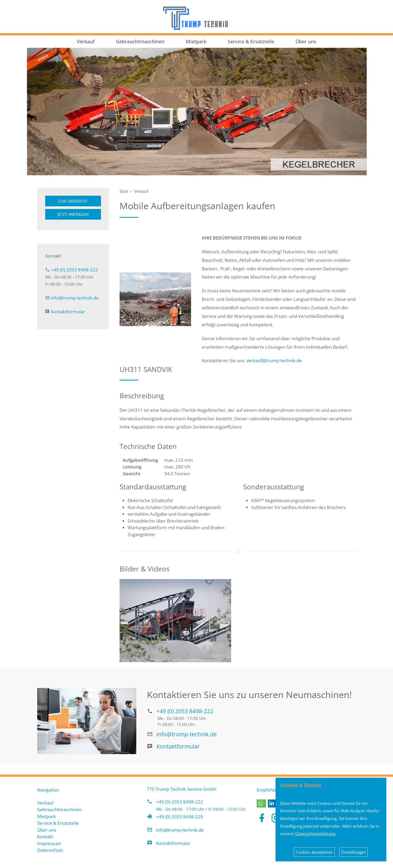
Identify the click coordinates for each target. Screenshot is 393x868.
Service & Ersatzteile (251, 41)
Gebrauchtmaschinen (140, 41)
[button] (261, 803)
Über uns (306, 41)
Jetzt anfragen (73, 214)
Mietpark (196, 41)
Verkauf (86, 41)
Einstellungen (354, 852)
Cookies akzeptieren (314, 852)
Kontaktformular (68, 312)
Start (124, 191)
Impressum (49, 843)
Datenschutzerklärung (315, 833)
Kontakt (45, 837)
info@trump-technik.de (75, 298)
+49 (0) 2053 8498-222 (74, 270)
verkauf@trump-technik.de (274, 360)
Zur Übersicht (73, 201)
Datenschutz (50, 850)
